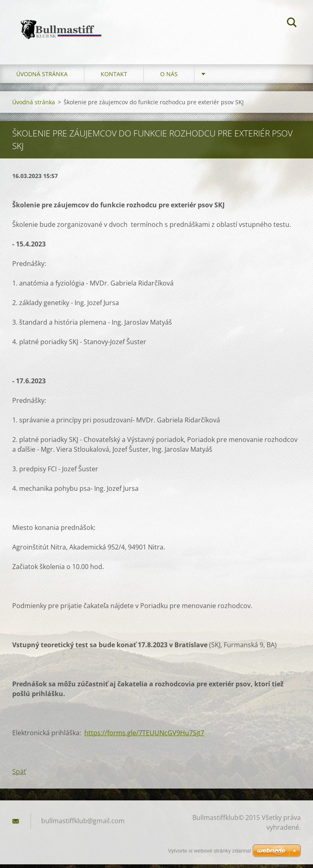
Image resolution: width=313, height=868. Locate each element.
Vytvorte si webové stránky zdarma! (210, 851)
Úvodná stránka (42, 78)
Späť (19, 775)
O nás (169, 78)
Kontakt (114, 78)
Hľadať (292, 24)
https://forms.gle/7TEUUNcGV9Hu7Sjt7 (144, 736)
